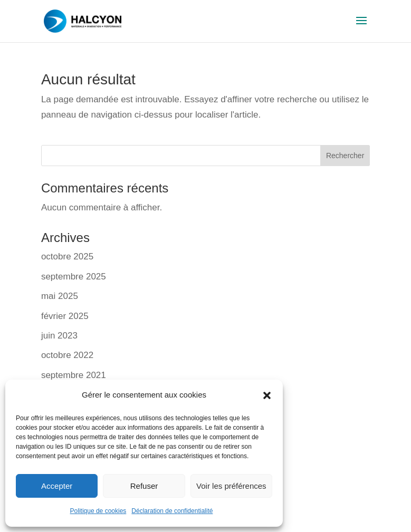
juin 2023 (59, 336)
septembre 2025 (74, 277)
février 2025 (65, 316)
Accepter (57, 486)
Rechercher (345, 156)
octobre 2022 (67, 355)
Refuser (144, 486)
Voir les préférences (231, 486)
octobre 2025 (67, 257)
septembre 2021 (74, 375)
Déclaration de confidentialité (172, 511)
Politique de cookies (98, 511)
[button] (267, 395)
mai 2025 (60, 296)
